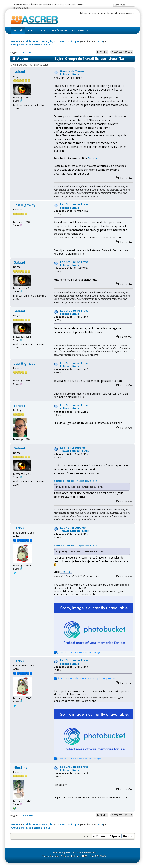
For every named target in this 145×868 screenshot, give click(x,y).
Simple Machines (87, 852)
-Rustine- (21, 768)
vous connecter (101, 13)
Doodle (93, 158)
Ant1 (100, 41)
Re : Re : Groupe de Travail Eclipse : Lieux (75, 449)
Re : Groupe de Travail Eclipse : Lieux (75, 206)
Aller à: (88, 836)
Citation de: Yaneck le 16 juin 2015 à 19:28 (75, 481)
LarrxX (19, 528)
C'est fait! (66, 572)
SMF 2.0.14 (58, 852)
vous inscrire (127, 13)
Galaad (19, 72)
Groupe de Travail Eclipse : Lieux (72, 73)
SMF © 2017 (72, 852)
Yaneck (19, 406)
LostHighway (24, 205)
